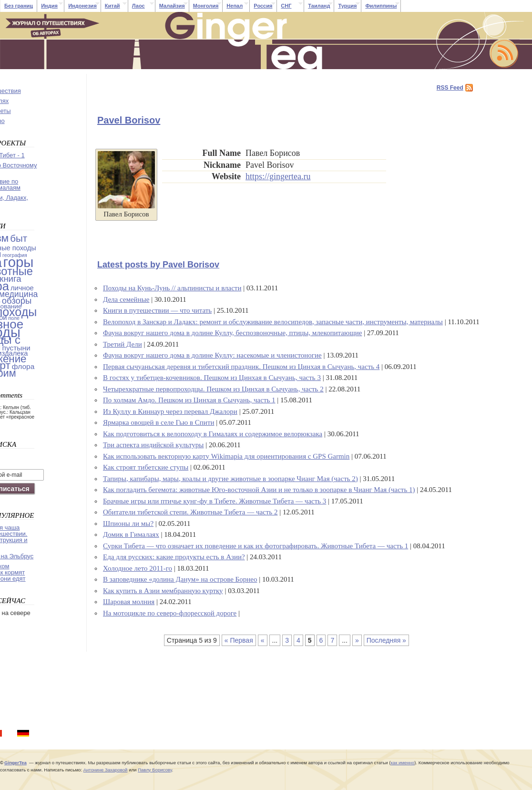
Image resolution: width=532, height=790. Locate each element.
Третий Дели (123, 344)
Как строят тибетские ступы (146, 467)
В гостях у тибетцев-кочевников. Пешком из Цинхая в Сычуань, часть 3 (212, 378)
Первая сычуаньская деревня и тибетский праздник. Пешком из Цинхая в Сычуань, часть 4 (241, 367)
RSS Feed (450, 88)
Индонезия (82, 6)
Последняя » (386, 640)
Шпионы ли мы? (128, 523)
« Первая (239, 640)
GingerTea (15, 763)
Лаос (138, 6)
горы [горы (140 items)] (19, 262)
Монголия (206, 6)
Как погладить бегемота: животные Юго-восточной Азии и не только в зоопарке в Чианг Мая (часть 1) (259, 490)
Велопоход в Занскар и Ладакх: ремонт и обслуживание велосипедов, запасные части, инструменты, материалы (273, 322)
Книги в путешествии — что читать (157, 310)
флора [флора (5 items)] (23, 366)
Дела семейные (126, 299)
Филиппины (381, 6)
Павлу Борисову (155, 770)
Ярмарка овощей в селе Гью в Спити (159, 422)
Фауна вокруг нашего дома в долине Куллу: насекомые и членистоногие (212, 355)
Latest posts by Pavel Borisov (158, 265)
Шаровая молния (129, 602)
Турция (347, 6)
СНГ (286, 6)
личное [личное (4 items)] (22, 288)
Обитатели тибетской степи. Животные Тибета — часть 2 (190, 512)
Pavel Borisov (129, 120)
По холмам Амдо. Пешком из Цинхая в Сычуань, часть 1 (189, 400)
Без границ (19, 6)
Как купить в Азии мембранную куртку (163, 591)
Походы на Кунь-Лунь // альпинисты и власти (172, 288)
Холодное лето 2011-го (138, 568)
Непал (235, 6)
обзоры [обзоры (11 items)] (17, 301)
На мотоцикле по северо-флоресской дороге (170, 613)
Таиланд (319, 6)
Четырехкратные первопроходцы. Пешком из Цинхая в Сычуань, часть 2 (213, 389)
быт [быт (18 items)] (19, 238)
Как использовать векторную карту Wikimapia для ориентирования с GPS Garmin (226, 456)
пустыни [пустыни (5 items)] (16, 348)
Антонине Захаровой (106, 770)
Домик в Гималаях (131, 534)
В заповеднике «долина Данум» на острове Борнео (180, 579)
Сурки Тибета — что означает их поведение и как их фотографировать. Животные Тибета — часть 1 (256, 546)
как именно (402, 763)
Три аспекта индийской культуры (153, 445)
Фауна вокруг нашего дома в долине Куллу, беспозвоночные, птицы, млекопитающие (232, 333)
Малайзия (172, 6)
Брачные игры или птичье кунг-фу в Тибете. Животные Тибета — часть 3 (215, 501)
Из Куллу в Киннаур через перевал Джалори (170, 411)
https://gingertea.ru (278, 176)
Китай (113, 6)
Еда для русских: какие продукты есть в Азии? (174, 557)
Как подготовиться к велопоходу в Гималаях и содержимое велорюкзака (213, 434)
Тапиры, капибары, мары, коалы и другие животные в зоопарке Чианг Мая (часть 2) (230, 479)
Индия (49, 6)
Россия (263, 6)
